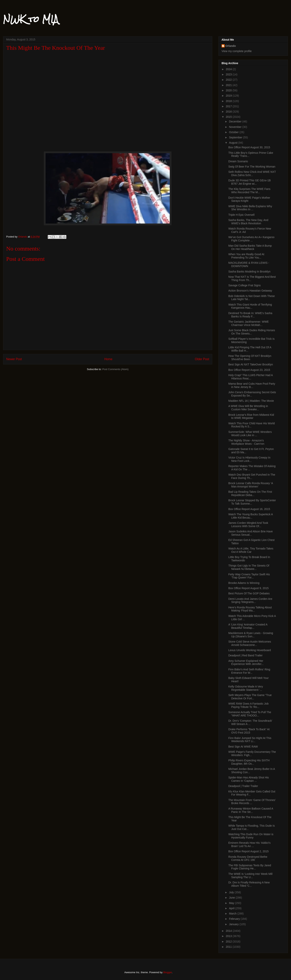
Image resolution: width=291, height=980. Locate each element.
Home (108, 359)
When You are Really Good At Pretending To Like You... (246, 256)
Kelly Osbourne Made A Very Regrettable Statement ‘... (246, 688)
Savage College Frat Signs (245, 285)
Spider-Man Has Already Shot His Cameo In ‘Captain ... (249, 779)
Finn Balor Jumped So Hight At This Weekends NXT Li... (250, 740)
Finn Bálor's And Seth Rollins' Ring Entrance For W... (249, 671)
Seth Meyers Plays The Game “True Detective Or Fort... (250, 697)
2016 (229, 112)
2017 (229, 106)
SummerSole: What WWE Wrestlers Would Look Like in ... (250, 434)
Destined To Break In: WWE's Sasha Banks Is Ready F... (250, 315)
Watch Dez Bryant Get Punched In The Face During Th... (252, 476)
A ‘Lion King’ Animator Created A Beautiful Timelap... (248, 626)
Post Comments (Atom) (115, 369)
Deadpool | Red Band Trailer (245, 655)
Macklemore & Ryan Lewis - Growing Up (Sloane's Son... (251, 635)
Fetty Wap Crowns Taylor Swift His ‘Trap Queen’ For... (249, 576)
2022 (229, 80)
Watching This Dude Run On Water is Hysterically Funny (251, 836)
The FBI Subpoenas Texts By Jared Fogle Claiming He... (250, 867)
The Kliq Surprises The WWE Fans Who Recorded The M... (249, 191)
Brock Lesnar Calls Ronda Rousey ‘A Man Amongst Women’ (251, 485)
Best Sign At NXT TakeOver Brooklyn (251, 364)
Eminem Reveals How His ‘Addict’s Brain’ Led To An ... (249, 844)
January (234, 924)
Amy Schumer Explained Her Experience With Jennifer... (246, 663)
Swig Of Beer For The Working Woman (252, 167)
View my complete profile (237, 51)
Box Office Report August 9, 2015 (249, 588)
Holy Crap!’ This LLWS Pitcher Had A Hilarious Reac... (251, 377)
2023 (229, 74)
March (233, 914)
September (236, 137)
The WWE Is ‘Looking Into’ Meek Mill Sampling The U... (250, 876)
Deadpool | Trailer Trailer (243, 786)
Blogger (167, 972)
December (236, 121)
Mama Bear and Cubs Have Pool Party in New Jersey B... (252, 385)
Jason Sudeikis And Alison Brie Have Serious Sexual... (251, 533)
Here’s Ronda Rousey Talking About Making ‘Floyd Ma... (250, 609)
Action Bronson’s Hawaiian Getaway (250, 291)
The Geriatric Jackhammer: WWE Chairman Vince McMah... (249, 323)
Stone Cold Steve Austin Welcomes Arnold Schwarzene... (250, 643)
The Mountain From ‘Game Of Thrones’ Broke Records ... (252, 802)
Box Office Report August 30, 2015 (249, 147)
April (232, 908)
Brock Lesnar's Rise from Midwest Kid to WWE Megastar (251, 416)
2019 (229, 96)
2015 (229, 117)
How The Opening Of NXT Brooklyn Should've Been (250, 358)
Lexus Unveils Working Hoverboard (250, 650)
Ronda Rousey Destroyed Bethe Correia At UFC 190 (248, 858)
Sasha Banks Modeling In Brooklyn (249, 272)
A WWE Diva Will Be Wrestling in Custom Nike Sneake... (248, 408)
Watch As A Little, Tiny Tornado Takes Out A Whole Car (251, 550)
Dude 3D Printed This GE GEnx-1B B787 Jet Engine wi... (249, 182)
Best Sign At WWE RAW (243, 747)
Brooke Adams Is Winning (244, 583)
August (233, 143)
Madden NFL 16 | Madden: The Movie (251, 401)
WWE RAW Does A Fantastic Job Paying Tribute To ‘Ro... (248, 705)
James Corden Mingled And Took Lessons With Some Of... (248, 525)
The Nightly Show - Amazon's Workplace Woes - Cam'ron (246, 442)
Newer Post (14, 359)
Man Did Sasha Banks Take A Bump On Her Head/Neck (250, 247)
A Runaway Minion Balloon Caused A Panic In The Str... (251, 810)
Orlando (231, 46)
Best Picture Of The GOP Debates (249, 593)
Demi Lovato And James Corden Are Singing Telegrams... (250, 600)
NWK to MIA (31, 19)
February (235, 919)
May (232, 903)
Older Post (202, 359)
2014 (229, 931)
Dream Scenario (238, 161)
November (236, 127)
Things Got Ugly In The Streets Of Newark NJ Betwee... (249, 567)
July (232, 892)
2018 (229, 101)
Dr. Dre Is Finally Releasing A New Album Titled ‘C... (249, 884)
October (234, 132)
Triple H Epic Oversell (241, 215)
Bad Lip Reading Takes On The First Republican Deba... (250, 493)
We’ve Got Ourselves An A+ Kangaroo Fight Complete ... (251, 239)
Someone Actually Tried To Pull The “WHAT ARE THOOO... (250, 714)
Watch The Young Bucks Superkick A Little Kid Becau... (251, 516)
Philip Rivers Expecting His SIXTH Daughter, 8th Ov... (249, 762)
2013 (229, 936)
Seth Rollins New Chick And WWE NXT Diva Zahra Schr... (252, 173)
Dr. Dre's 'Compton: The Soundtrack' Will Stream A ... (250, 722)
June (232, 898)
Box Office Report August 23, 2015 (249, 370)
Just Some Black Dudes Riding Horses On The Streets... (252, 332)
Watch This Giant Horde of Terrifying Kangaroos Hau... (250, 306)
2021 (229, 85)
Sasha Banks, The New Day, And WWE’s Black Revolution (248, 222)
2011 (229, 947)
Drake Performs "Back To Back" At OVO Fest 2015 (249, 731)
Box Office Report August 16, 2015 (249, 509)
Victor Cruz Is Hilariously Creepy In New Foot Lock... (249, 459)
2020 (229, 90)
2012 (229, 942)
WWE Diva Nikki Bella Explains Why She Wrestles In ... (250, 208)
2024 (229, 69)
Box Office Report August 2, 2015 (249, 851)
